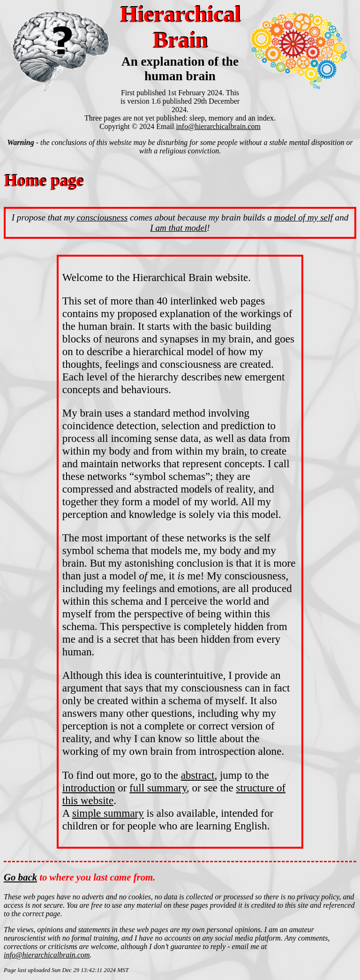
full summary (158, 788)
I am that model (178, 228)
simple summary (108, 813)
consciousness (102, 217)
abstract (198, 775)
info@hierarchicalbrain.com (218, 126)
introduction (89, 788)
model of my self (304, 217)
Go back (20, 877)
